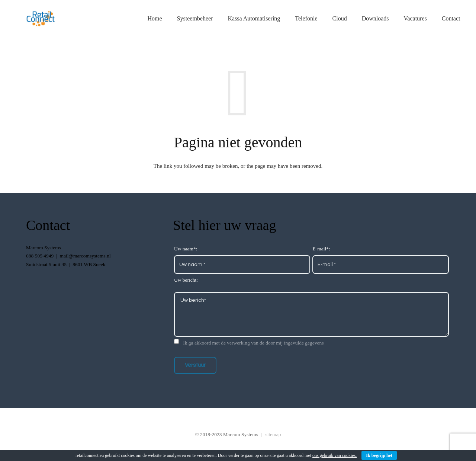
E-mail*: (321, 249)
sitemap (273, 434)
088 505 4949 (40, 256)
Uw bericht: (186, 280)
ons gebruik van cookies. (335, 455)
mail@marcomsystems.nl (85, 256)
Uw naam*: (186, 249)
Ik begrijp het (379, 455)
